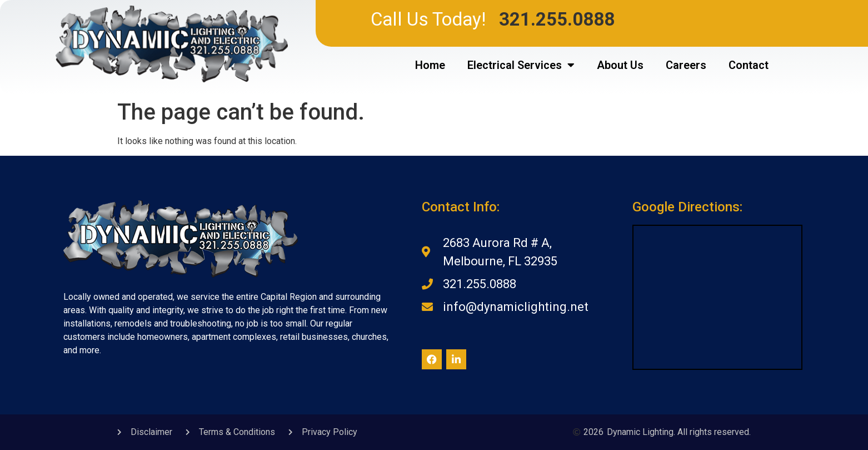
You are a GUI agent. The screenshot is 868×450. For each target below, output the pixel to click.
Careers (686, 65)
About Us (620, 65)
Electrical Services (521, 65)
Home (430, 65)
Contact (749, 65)
